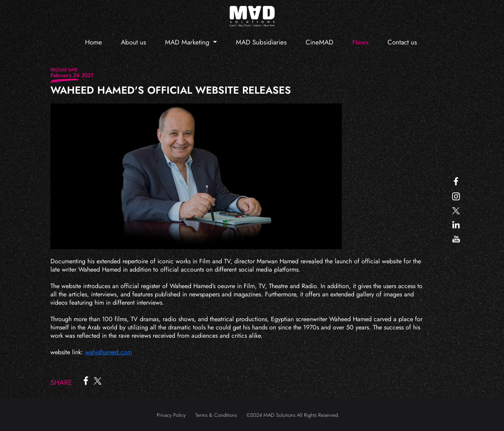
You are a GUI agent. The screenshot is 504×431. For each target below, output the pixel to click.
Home (94, 42)
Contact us (402, 42)
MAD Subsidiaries (261, 42)
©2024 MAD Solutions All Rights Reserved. (293, 415)
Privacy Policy (171, 415)
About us (133, 42)
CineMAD (320, 42)
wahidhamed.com (108, 352)
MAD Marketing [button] (188, 42)
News (360, 42)
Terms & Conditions (216, 415)
